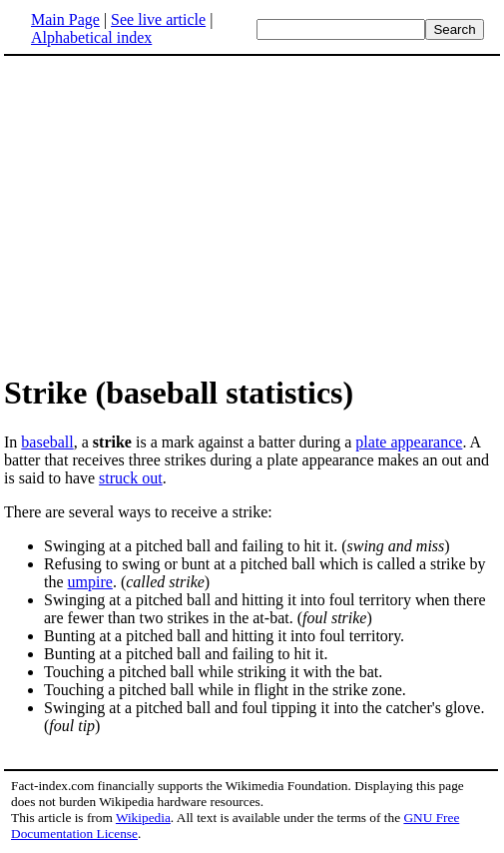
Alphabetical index (91, 37)
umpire (90, 582)
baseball (47, 442)
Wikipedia (143, 818)
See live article (158, 19)
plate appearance (409, 442)
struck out (131, 478)
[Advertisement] (172, 214)
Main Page (65, 19)
